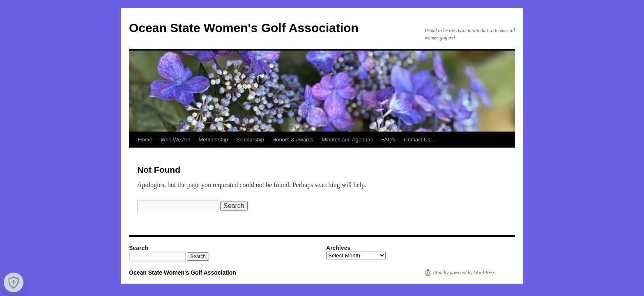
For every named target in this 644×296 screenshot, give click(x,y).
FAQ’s (388, 140)
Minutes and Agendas (347, 140)
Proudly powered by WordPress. (465, 273)
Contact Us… (420, 140)
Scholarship (250, 140)
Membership (213, 140)
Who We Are (176, 140)
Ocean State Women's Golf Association (244, 28)
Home (145, 140)
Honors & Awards (293, 140)
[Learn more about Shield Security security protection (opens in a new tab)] (14, 282)
